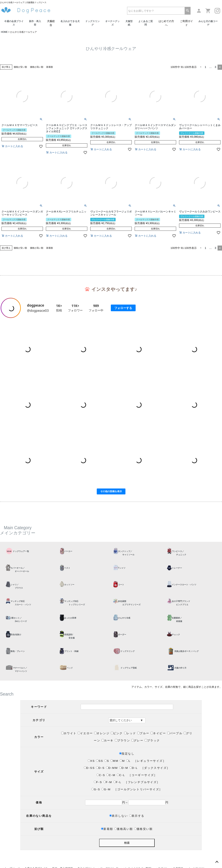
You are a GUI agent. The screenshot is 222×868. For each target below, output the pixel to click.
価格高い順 (124, 829)
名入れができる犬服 (70, 23)
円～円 (127, 802)
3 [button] (215, 67)
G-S (96, 789)
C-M (111, 775)
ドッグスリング (92, 23)
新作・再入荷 (35, 23)
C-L (121, 775)
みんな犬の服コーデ (208, 23)
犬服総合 (51, 23)
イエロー (85, 733)
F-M (108, 782)
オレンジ (102, 733)
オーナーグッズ (112, 23)
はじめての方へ (166, 23)
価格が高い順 (37, 67)
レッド (130, 733)
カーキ (108, 740)
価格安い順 (143, 829)
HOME (4, 32)
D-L (134, 768)
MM (114, 761)
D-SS (89, 768)
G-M (106, 789)
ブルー (143, 733)
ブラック (152, 740)
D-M (124, 768)
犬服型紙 (129, 23)
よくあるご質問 (146, 23)
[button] (201, 67)
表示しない (119, 816)
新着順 (50, 67)
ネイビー (158, 733)
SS (100, 761)
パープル (175, 733)
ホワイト (69, 733)
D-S (100, 768)
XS (91, 761)
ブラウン (123, 740)
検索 (127, 843)
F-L (117, 782)
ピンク (117, 733)
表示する (137, 816)
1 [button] (206, 67)
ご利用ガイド (186, 23)
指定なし (127, 754)
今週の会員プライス (14, 23)
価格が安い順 (20, 67)
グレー (137, 740)
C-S (101, 775)
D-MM (112, 768)
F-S (98, 782)
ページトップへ (217, 862)
